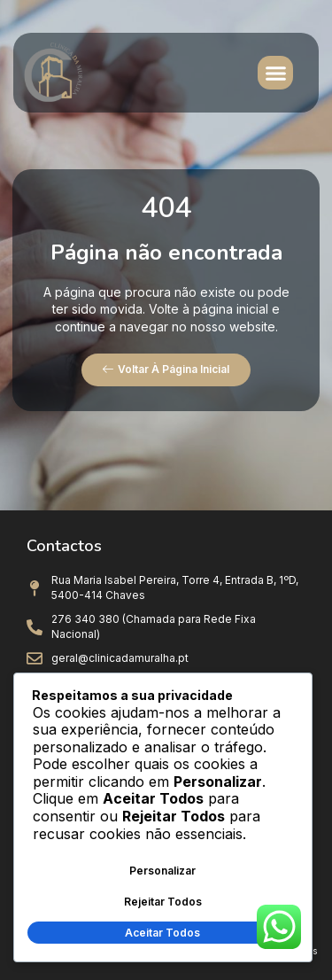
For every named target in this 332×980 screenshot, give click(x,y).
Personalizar (162, 871)
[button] (275, 73)
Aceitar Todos (162, 933)
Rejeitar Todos (163, 902)
